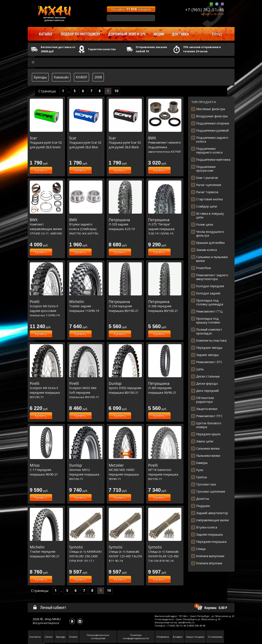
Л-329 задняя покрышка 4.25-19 (125, 224)
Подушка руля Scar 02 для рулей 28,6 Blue (86, 142)
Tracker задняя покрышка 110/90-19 (86, 306)
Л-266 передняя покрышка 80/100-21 (165, 306)
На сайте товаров (131, 9)
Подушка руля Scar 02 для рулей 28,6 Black (125, 142)
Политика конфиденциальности (136, 637)
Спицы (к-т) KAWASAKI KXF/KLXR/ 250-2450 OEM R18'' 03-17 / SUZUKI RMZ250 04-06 (86, 556)
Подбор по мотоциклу (80, 34)
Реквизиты (163, 637)
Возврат (178, 637)
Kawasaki (61, 77)
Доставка (180, 34)
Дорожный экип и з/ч (127, 34)
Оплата (73, 637)
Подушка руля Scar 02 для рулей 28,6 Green (46, 142)
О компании (215, 637)
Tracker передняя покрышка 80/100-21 (46, 552)
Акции (159, 34)
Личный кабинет (50, 607)
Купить (41, 170)
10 (116, 91)
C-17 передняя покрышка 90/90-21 (46, 470)
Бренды (40, 77)
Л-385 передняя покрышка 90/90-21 (165, 388)
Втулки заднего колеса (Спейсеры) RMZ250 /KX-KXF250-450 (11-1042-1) (86, 229)
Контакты (35, 637)
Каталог (46, 34)
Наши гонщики (195, 637)
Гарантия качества (102, 49)
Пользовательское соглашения (98, 637)
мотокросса (51, 623)
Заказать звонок (212, 14)
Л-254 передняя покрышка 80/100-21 (125, 306)
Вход (217, 34)
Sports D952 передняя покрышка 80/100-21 (125, 388)
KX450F (81, 77)
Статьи (48, 637)
